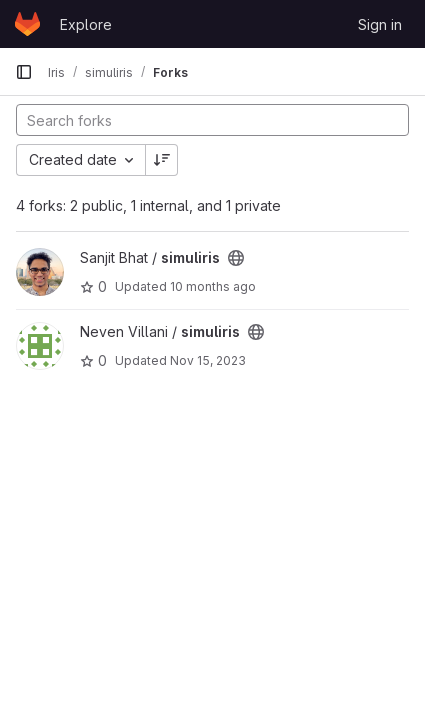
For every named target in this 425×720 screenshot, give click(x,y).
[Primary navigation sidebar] (24, 72)
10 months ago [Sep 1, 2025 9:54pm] (213, 286)
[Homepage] (27, 24)
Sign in (380, 24)
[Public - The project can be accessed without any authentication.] (236, 258)
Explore (86, 24)
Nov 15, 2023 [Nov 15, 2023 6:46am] (208, 360)
